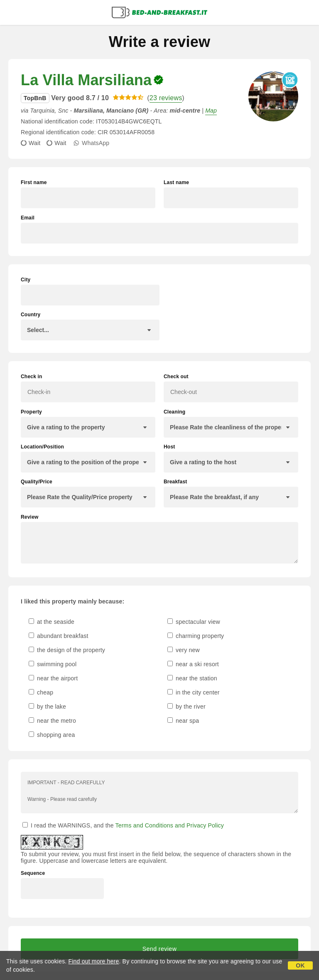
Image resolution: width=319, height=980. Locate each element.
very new (184, 650)
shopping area (52, 735)
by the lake (47, 707)
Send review (160, 949)
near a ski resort (193, 664)
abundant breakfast (59, 636)
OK (300, 965)
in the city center (194, 692)
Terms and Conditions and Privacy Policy (170, 825)
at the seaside (52, 622)
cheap (41, 692)
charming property (196, 636)
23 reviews (166, 98)
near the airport (53, 678)
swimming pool (53, 664)
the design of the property (67, 650)
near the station (192, 678)
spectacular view (194, 622)
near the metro (52, 721)
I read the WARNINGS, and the (123, 825)
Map (211, 111)
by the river (186, 707)
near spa (183, 721)
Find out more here (94, 961)
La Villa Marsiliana (86, 80)
